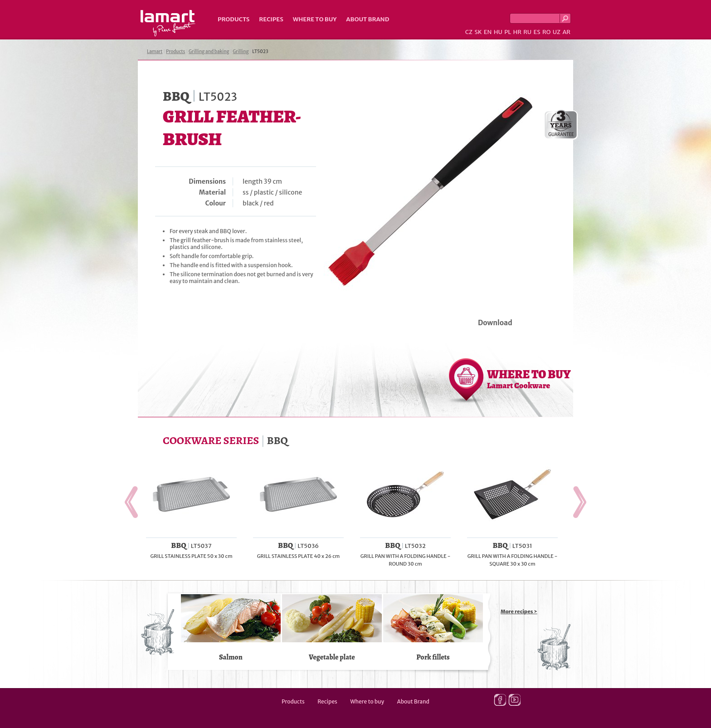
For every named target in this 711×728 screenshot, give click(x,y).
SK (478, 32)
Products (234, 19)
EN (488, 32)
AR (566, 32)
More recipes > (519, 611)
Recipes (271, 19)
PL (508, 32)
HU (498, 32)
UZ (557, 32)
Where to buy (315, 19)
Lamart (168, 23)
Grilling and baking (209, 51)
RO (546, 32)
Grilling (241, 51)
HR (517, 32)
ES (537, 32)
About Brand (368, 19)
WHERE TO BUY (529, 379)
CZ (469, 32)
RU (527, 32)
